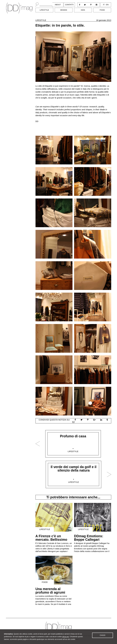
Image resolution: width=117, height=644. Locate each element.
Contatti (69, 5)
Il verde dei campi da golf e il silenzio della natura (74, 469)
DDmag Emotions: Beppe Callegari (89, 538)
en (107, 5)
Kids (83, 10)
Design (64, 10)
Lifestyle (44, 10)
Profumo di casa (73, 436)
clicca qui (65, 638)
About (58, 5)
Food (102, 10)
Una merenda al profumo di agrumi (50, 591)
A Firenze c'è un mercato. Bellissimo (51, 538)
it (104, 5)
